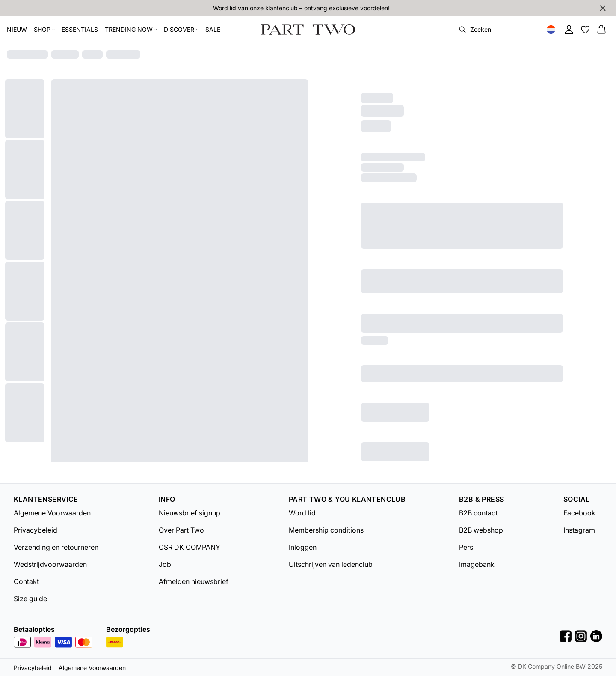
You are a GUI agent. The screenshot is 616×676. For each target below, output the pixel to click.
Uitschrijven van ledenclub (331, 564)
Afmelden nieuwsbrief (194, 581)
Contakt (26, 581)
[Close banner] (603, 8)
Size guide (30, 599)
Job (165, 564)
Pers (466, 547)
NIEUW (17, 29)
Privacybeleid (36, 530)
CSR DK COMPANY (190, 547)
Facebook (579, 513)
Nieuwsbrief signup (190, 513)
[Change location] (551, 30)
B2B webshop (481, 530)
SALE (213, 29)
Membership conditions (326, 530)
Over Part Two (181, 530)
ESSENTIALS (80, 29)
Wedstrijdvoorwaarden (50, 564)
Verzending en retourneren (56, 547)
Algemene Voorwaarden (52, 513)
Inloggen (303, 547)
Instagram (579, 530)
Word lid (302, 513)
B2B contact (478, 513)
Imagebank (477, 564)
